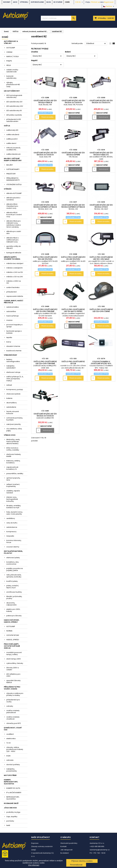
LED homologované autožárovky (14, 96)
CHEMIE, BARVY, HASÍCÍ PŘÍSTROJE (13, 302)
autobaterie (11, 407)
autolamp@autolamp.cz (100, 850)
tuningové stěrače (14, 253)
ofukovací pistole (13, 394)
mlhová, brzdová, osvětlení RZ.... (13, 149)
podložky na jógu (13, 812)
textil (8, 825)
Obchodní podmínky (69, 843)
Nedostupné (76, 117)
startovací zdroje (13, 372)
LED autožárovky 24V (15, 106)
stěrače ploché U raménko (13, 199)
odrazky (10, 706)
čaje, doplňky (12, 817)
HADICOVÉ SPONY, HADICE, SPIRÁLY (12, 621)
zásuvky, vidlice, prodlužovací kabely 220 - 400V (15, 749)
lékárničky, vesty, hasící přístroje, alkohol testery (13, 441)
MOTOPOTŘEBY (10, 775)
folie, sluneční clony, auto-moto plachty (15, 513)
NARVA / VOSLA (13, 56)
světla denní (11, 143)
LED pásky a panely (14, 115)
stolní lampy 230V (14, 659)
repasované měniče (15, 296)
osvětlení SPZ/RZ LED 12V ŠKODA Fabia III (45, 102)
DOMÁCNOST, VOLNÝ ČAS (13, 729)
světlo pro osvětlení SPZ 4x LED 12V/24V (73, 258)
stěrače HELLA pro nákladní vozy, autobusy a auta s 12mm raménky (14, 224)
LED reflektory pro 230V (13, 675)
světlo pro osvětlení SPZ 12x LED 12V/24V (45, 258)
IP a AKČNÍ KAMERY (14, 793)
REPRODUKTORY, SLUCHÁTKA (13, 798)
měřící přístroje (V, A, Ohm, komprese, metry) (15, 379)
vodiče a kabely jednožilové (13, 712)
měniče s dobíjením (15, 268)
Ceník (67, 2)
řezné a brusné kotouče (13, 412)
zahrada (10, 760)
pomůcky (10, 821)
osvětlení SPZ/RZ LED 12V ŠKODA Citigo (101, 206)
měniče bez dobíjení (15, 263)
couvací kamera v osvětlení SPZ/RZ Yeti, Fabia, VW (101, 364)
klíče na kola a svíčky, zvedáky (13, 449)
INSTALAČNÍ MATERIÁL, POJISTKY (13, 552)
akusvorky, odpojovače (11, 604)
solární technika (13, 287)
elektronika (11, 739)
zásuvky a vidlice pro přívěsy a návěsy (15, 694)
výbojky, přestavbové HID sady (13, 85)
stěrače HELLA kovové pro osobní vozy (14, 215)
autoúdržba (11, 311)
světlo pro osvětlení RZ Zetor (73, 363)
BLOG (49, 2)
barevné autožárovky (11, 77)
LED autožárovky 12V (14, 102)
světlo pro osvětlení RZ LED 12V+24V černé (101, 310)
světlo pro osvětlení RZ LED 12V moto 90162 (73, 310)
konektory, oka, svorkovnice (13, 563)
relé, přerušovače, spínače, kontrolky (14, 576)
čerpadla (10, 536)
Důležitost (96, 44)
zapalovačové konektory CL (12, 468)
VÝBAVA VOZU (10, 435)
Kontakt (63, 846)
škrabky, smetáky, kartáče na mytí (14, 507)
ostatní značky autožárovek (12, 71)
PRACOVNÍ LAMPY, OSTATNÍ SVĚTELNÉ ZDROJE (12, 646)
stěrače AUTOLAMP (14, 193)
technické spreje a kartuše (14, 332)
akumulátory (12, 403)
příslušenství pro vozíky (13, 701)
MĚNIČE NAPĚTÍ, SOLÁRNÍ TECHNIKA (12, 258)
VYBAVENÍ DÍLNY (10, 355)
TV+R (8, 743)
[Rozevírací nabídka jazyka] (109, 6)
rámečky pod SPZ (14, 723)
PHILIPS (9, 61)
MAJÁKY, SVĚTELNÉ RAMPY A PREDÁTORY (13, 160)
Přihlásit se (95, 2)
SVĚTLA (7, 126)
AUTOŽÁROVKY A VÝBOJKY (11, 42)
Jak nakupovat (66, 850)
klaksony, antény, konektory (13, 462)
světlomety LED (12, 130)
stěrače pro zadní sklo (14, 232)
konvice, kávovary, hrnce (14, 541)
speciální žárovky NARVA (13, 681)
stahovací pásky (13, 558)
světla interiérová (13, 154)
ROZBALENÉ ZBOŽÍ (11, 803)
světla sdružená (13, 135)
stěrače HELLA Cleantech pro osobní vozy (12, 206)
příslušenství (12, 292)
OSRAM (9, 52)
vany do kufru (12, 523)
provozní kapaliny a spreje (14, 326)
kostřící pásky (12, 581)
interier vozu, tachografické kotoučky (12, 499)
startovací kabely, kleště (14, 455)
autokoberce (12, 527)
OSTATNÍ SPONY (13, 635)
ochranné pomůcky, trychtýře (15, 419)
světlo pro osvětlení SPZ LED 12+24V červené (45, 310)
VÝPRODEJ (24, 2)
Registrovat (109, 2)
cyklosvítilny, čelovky (15, 663)
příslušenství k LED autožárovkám (14, 120)
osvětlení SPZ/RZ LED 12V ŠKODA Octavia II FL (101, 102)
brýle (8, 756)
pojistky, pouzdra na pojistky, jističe (15, 569)
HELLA (9, 65)
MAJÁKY (10, 165)
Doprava (35, 843)
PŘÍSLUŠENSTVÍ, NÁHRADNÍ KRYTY (13, 179)
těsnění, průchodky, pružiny (14, 597)
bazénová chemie (14, 351)
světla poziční (12, 139)
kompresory (11, 532)
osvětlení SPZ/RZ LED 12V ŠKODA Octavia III (73, 102)
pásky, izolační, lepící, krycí (13, 587)
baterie (9, 398)
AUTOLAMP (11, 48)
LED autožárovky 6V (14, 111)
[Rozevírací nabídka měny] (79, 2)
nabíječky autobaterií (11, 367)
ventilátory (11, 518)
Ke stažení (58, 2)
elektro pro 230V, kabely (13, 610)
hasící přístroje (13, 316)
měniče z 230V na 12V (14, 282)
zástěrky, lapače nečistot (13, 492)
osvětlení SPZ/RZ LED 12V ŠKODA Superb (73, 154)
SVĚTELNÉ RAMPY (13, 169)
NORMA (9, 631)
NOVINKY (7, 2)
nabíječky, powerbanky (12, 770)
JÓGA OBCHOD (10, 808)
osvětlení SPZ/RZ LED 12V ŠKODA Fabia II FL (101, 154)
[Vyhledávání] (58, 18)
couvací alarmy (13, 547)
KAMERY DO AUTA (13, 788)
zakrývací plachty (14, 424)
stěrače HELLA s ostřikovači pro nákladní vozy (13, 240)
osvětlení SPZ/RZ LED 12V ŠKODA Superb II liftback (45, 206)
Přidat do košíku (47, 117)
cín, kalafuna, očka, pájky (14, 430)
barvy (9, 342)
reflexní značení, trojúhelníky (13, 485)
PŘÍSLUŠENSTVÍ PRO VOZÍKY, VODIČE (12, 688)
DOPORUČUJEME (37, 2)
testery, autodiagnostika (13, 360)
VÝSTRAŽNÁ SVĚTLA (14, 185)
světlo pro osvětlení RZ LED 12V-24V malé (101, 258)
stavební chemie (13, 346)
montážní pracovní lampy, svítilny (14, 653)
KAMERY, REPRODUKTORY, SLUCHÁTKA (11, 782)
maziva (9, 320)
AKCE (15, 2)
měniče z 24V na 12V (15, 272)
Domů (5, 37)
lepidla (9, 337)
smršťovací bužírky (14, 592)
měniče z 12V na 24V (15, 277)
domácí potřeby (13, 765)
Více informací (34, 865)
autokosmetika (13, 307)
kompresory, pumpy (15, 389)
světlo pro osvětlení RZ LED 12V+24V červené (45, 363)
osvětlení (10, 734)
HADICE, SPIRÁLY (13, 640)
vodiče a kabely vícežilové (13, 718)
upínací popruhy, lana (13, 479)
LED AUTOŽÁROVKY (12, 91)
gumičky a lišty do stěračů (14, 247)
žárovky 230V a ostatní (13, 669)
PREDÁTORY (11, 174)
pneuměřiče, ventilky (15, 474)
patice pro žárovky (14, 616)
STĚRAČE (8, 189)
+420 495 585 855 (97, 846)
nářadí (9, 385)
